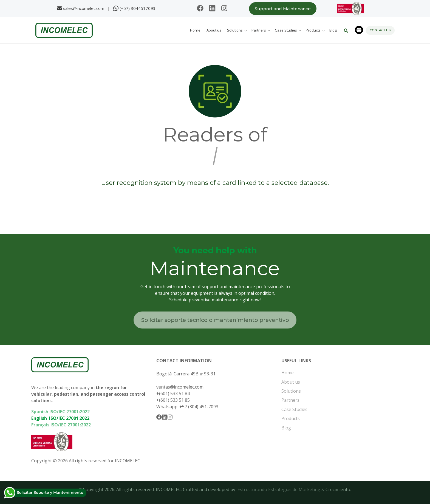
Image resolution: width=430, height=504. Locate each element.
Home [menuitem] (288, 373)
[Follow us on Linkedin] (212, 9)
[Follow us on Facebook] (200, 9)
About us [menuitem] (291, 382)
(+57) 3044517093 (138, 8)
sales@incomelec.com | (88, 8)
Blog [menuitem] (286, 428)
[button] (238, 30)
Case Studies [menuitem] (294, 409)
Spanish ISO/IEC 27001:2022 (60, 412)
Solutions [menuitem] (291, 391)
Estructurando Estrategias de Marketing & (282, 489)
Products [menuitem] (291, 418)
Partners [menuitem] (290, 400)
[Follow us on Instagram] (224, 9)
